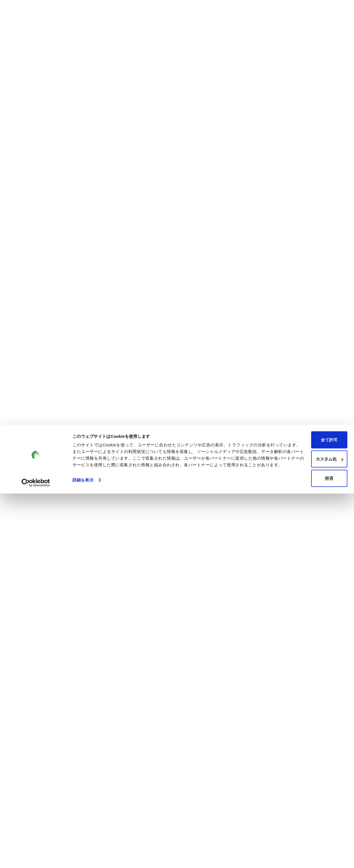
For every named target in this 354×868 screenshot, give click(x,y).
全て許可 (308, 810)
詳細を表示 (83, 857)
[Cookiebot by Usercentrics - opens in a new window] (36, 857)
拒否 (308, 849)
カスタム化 (308, 829)
